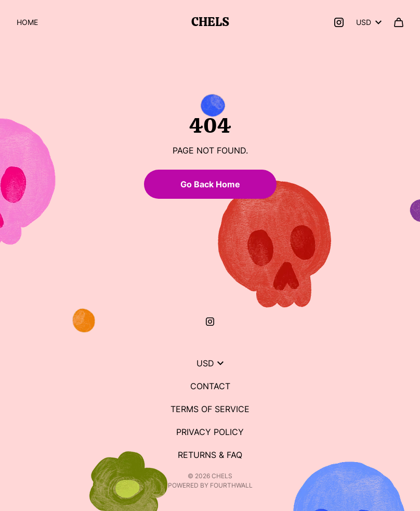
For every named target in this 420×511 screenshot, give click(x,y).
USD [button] (369, 22)
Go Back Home (210, 184)
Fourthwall (231, 485)
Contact (210, 386)
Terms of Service (210, 409)
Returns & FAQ (210, 455)
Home (27, 22)
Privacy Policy (210, 432)
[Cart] (399, 22)
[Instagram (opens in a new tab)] (339, 22)
